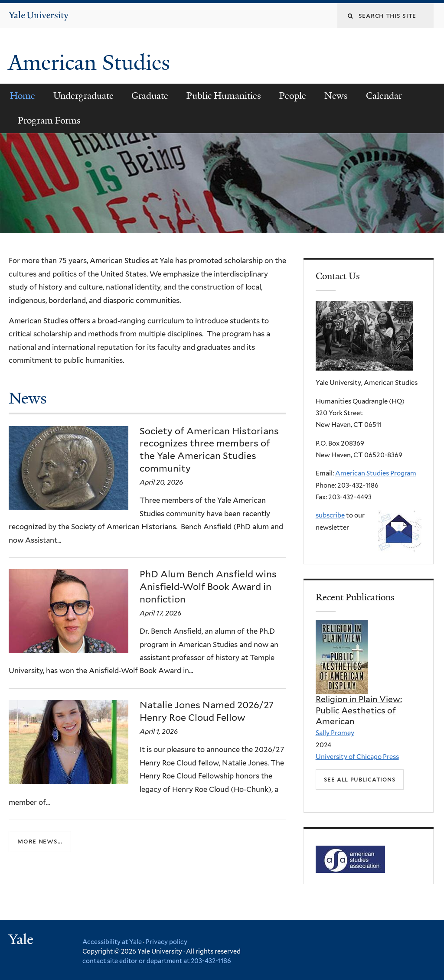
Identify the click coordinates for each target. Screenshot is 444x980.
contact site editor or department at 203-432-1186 (157, 961)
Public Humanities (224, 96)
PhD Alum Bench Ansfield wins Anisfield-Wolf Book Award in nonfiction (208, 587)
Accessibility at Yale (112, 942)
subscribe (330, 515)
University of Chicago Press (357, 757)
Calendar (384, 96)
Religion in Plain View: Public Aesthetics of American (359, 711)
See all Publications (359, 779)
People (293, 96)
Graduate (150, 96)
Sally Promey (335, 733)
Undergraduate (83, 96)
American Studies (92, 63)
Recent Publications (355, 597)
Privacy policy (166, 942)
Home (23, 96)
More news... (40, 841)
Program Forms (49, 120)
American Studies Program (376, 473)
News (336, 96)
